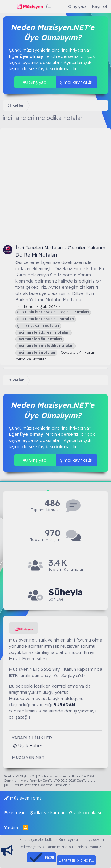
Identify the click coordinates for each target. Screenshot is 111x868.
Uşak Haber (30, 746)
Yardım (11, 827)
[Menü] (8, 7)
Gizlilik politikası (85, 813)
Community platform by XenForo (50, 781)
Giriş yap (35, 82)
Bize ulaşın (15, 813)
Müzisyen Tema (23, 798)
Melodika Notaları (31, 359)
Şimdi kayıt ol (76, 82)
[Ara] (59, 6)
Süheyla (66, 592)
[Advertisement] (55, 183)
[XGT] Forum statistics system (37, 785)
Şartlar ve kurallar (47, 813)
